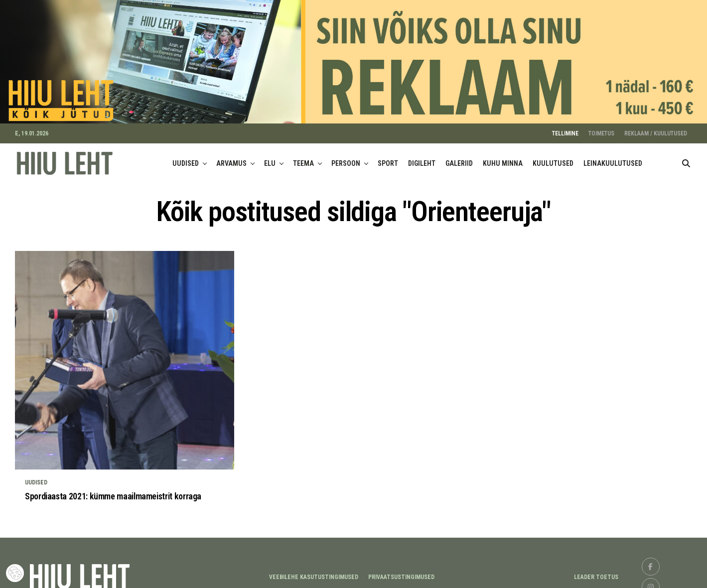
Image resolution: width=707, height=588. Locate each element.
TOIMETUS (601, 129)
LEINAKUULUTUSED (613, 159)
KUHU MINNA (503, 159)
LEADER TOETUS (596, 573)
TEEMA (303, 159)
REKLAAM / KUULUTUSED (656, 129)
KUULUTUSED (553, 159)
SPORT (388, 159)
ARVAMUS (231, 159)
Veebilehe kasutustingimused (314, 573)
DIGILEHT (422, 159)
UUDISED (186, 159)
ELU (270, 159)
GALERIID (459, 159)
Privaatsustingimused (401, 573)
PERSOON (346, 159)
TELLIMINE (565, 129)
